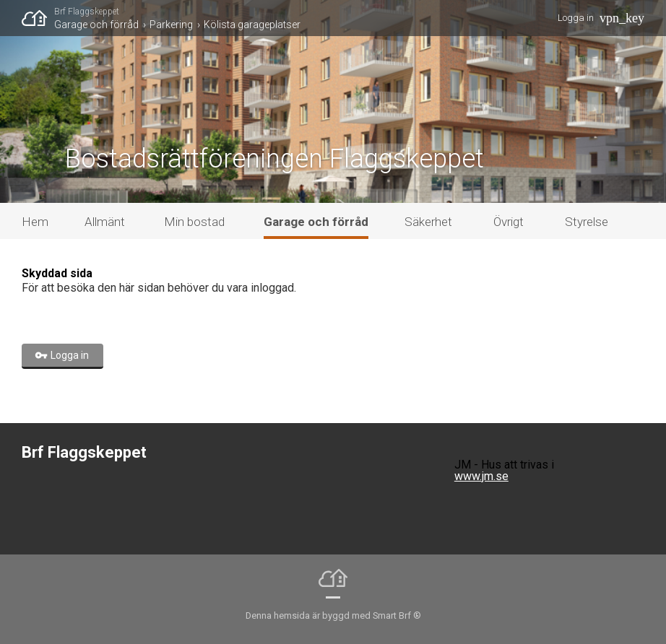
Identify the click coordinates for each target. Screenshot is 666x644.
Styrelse (587, 222)
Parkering (171, 25)
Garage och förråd (96, 25)
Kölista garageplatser (252, 25)
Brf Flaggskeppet (87, 12)
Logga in (576, 18)
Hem (35, 222)
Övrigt (509, 222)
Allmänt (105, 222)
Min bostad (194, 222)
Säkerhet (428, 222)
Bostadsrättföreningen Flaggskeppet (274, 159)
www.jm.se (481, 476)
